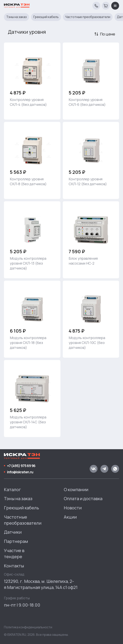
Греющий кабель (46, 17)
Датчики (13, 532)
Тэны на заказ (16, 17)
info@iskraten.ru (20, 472)
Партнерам (16, 541)
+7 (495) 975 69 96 (21, 466)
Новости (73, 508)
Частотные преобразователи (88, 17)
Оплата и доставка (83, 499)
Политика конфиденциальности (28, 627)
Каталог (12, 490)
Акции (70, 517)
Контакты (14, 566)
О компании (76, 490)
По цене (108, 34)
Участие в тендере (14, 554)
